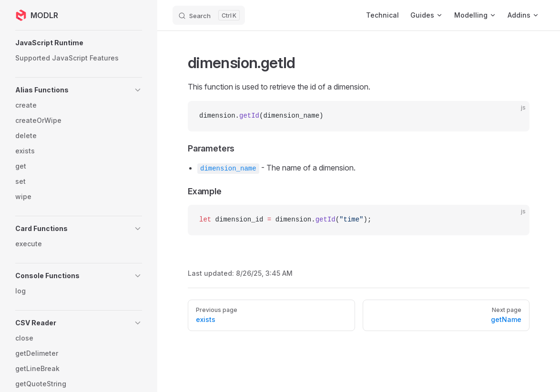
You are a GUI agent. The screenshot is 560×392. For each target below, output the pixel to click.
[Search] (209, 15)
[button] (79, 43)
